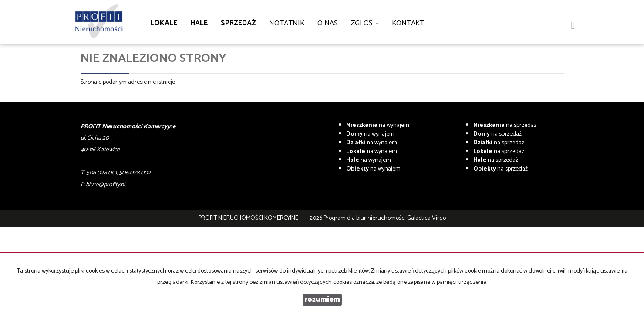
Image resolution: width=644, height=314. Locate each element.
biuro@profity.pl (105, 185)
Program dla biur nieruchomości (365, 218)
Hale (199, 23)
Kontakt (408, 23)
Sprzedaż (238, 23)
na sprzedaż (505, 125)
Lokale (164, 23)
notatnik (287, 23)
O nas (328, 23)
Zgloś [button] (365, 23)
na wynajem (378, 125)
